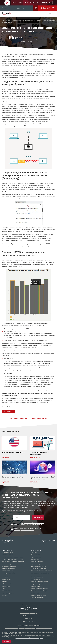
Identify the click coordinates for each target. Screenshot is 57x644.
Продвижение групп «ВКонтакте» (40, 584)
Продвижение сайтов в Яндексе (39, 588)
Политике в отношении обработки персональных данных (29, 638)
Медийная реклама (36, 557)
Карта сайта (28, 619)
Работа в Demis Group (8, 584)
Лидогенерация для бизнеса (38, 566)
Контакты (4, 582)
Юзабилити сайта (36, 593)
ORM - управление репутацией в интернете (13, 562)
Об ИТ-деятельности (29, 616)
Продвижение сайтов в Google (39, 591)
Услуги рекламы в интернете (38, 568)
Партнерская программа (8, 593)
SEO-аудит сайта (35, 559)
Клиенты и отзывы (7, 579)
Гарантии (4, 595)
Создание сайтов (35, 555)
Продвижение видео (36, 586)
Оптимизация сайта (36, 579)
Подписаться (39, 517)
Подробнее (5, 457)
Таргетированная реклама (9, 568)
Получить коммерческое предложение (47, 8)
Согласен (6, 641)
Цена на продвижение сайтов (39, 595)
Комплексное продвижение (9, 566)
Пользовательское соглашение (44, 628)
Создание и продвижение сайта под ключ (42, 571)
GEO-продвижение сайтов (9, 573)
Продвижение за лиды (8, 571)
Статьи (4, 588)
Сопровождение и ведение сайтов (40, 573)
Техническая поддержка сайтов (10, 564)
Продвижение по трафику (38, 562)
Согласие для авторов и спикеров (28, 613)
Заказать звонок (35, 8)
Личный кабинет (6, 586)
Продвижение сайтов (7, 552)
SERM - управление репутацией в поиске (12, 559)
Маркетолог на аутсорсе (37, 564)
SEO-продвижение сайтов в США (13, 452)
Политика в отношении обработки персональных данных (20, 628)
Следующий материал (39, 419)
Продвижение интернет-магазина (40, 582)
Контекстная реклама (7, 555)
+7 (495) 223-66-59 (18, 8)
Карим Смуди (19, 37)
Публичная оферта (7, 591)
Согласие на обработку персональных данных (29, 625)
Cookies (15, 632)
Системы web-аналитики (37, 598)
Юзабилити (34, 552)
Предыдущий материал (18, 419)
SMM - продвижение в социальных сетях (12, 557)
